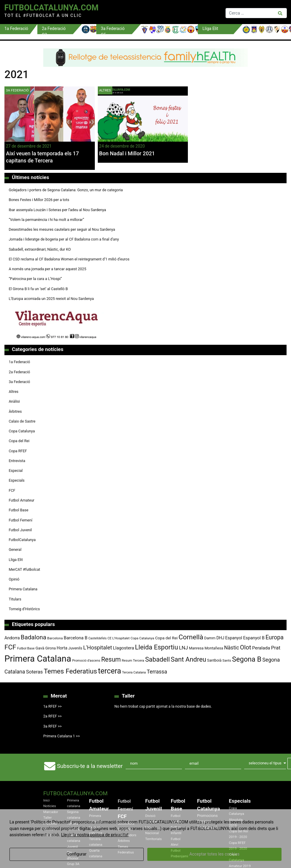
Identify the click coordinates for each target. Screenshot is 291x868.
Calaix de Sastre (22, 421)
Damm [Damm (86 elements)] (210, 638)
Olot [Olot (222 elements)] (246, 647)
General (15, 550)
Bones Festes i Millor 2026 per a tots (39, 200)
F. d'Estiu (50, 823)
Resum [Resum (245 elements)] (111, 659)
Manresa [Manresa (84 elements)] (196, 648)
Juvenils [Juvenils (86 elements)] (75, 648)
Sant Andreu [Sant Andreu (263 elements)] (188, 659)
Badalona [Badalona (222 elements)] (33, 637)
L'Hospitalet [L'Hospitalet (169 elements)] (98, 648)
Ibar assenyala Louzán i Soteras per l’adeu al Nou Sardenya (57, 210)
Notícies (50, 806)
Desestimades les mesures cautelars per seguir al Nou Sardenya (62, 229)
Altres (105, 90)
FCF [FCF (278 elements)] (10, 647)
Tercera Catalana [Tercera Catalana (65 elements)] (134, 672)
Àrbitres (15, 411)
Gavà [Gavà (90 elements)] (40, 648)
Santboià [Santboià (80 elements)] (214, 660)
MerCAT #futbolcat (24, 569)
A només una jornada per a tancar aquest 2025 (47, 269)
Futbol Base (18, 510)
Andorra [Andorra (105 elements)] (12, 638)
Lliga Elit (16, 560)
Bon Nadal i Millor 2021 (127, 153)
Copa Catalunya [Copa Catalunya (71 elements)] (142, 638)
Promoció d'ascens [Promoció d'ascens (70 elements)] (86, 661)
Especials (16, 480)
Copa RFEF (18, 451)
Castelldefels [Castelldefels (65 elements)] (97, 638)
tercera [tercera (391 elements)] (110, 671)
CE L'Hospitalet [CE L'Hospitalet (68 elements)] (119, 638)
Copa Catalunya (22, 431)
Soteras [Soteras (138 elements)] (35, 672)
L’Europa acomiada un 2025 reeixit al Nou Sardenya (51, 299)
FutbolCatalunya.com (51, 8)
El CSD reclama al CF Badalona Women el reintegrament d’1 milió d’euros (69, 259)
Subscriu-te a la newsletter (90, 766)
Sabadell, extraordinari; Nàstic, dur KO (40, 249)
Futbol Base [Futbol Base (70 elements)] (26, 648)
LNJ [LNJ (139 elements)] (183, 648)
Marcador (51, 812)
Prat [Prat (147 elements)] (276, 648)
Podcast (50, 835)
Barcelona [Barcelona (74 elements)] (55, 638)
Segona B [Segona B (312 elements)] (247, 659)
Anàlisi (14, 401)
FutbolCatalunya (22, 540)
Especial (16, 471)
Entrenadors (127, 835)
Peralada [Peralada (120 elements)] (261, 648)
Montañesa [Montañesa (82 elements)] (214, 648)
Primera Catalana (23, 589)
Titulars (15, 599)
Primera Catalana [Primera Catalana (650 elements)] (38, 659)
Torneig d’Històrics (24, 609)
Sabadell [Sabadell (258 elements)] (158, 659)
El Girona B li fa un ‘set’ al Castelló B (38, 289)
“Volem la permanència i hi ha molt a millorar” (46, 220)
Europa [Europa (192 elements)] (275, 637)
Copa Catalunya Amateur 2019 (240, 860)
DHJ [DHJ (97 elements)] (220, 638)
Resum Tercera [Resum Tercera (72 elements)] (133, 660)
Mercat (49, 829)
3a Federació (17, 90)
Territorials (154, 839)
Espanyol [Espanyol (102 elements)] (234, 638)
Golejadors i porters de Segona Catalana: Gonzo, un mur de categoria (66, 190)
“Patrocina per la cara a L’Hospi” (35, 279)
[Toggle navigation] (164, 12)
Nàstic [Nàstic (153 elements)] (232, 648)
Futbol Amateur (21, 500)
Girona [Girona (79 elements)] (51, 648)
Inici (46, 800)
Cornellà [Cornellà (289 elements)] (191, 637)
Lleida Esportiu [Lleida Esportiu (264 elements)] (157, 647)
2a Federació (19, 372)
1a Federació (19, 362)
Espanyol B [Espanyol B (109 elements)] (254, 638)
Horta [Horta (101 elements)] (62, 648)
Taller (47, 818)
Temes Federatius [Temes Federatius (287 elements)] (71, 671)
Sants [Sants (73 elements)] (227, 660)
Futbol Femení (20, 520)
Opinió (14, 579)
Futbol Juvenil (20, 530)
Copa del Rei (19, 441)
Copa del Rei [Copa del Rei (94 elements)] (166, 638)
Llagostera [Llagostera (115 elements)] (123, 648)
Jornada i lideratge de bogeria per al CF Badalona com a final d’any (64, 239)
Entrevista (17, 461)
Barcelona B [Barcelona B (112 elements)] (76, 638)
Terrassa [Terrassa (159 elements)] (157, 672)
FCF (12, 490)
